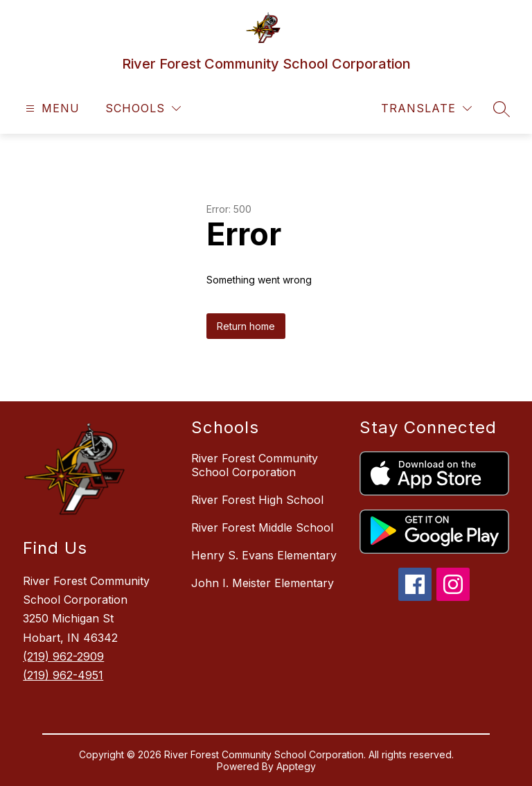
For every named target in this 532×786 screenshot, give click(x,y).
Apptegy (296, 766)
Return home (246, 326)
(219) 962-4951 (63, 675)
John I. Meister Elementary (263, 583)
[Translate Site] (426, 108)
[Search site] (502, 109)
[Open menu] (51, 108)
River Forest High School (257, 500)
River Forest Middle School (262, 527)
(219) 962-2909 (63, 656)
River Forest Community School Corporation (255, 465)
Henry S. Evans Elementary (264, 555)
